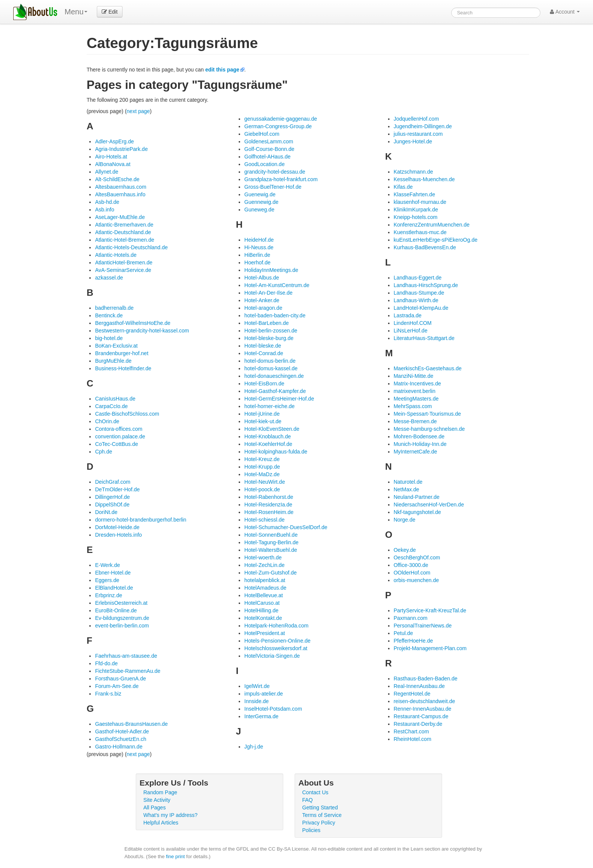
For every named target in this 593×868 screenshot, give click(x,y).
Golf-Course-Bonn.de (269, 149)
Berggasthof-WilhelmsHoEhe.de (133, 323)
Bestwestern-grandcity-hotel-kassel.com (142, 331)
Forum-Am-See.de (117, 686)
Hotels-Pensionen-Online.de (277, 641)
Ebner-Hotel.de (113, 573)
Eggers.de (107, 580)
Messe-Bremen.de (415, 421)
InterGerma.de (261, 716)
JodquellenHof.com (416, 119)
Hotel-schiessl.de (265, 520)
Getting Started (320, 807)
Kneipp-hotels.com (416, 217)
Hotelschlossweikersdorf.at (276, 648)
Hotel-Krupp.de (262, 467)
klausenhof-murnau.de (420, 202)
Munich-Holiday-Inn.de (420, 444)
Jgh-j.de (254, 747)
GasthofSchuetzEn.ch (120, 739)
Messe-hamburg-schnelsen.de (429, 429)
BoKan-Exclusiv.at (116, 346)
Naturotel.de (408, 482)
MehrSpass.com (413, 406)
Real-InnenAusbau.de (419, 686)
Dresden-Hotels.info (118, 535)
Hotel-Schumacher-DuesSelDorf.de (286, 527)
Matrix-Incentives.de (417, 384)
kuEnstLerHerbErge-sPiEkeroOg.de (436, 240)
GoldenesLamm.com (269, 141)
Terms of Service (322, 815)
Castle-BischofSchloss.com (127, 414)
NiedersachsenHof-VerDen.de (429, 505)
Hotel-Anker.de (262, 300)
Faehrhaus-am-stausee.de (126, 656)
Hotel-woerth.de (263, 557)
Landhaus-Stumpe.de (419, 293)
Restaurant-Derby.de (418, 724)
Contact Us (315, 792)
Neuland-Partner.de (417, 497)
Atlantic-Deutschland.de (123, 232)
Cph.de (103, 452)
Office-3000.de (411, 565)
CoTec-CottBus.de (116, 444)
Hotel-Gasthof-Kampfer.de (275, 391)
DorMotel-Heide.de (117, 527)
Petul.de (403, 633)
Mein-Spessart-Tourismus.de (427, 414)
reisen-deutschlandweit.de (425, 701)
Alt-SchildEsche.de (117, 179)
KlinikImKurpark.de (416, 210)
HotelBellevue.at (264, 595)
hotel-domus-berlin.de (270, 361)
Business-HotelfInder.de (123, 368)
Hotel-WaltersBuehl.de (271, 550)
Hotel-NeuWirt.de (265, 482)
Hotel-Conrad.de (264, 353)
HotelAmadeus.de (265, 588)
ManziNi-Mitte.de (414, 376)
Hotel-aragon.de (263, 308)
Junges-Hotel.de (413, 141)
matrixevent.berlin (415, 391)
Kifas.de (403, 187)
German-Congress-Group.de (278, 126)
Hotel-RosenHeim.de (269, 512)
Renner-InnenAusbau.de (423, 709)
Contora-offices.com (119, 429)
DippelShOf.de (112, 505)
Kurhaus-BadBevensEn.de (425, 247)
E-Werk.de (107, 565)
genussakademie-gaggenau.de (281, 119)
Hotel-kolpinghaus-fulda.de (276, 452)
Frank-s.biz (108, 694)
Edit (110, 12)
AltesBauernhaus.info (120, 194)
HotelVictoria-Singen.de (272, 656)
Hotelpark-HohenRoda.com (276, 626)
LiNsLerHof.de (411, 331)
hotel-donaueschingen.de (274, 376)
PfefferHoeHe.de (413, 641)
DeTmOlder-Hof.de (117, 489)
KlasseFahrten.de (414, 194)
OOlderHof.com (412, 573)
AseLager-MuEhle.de (120, 217)
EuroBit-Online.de (116, 610)
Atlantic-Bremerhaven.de (124, 225)
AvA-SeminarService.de (123, 270)
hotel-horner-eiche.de (269, 406)
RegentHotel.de (412, 694)
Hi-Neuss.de (259, 247)
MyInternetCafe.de (415, 452)
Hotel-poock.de (262, 489)
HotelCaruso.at (262, 603)
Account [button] (565, 12)
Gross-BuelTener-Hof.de (273, 187)
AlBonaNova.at (113, 164)
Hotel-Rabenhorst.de (269, 497)
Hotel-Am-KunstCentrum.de (277, 285)
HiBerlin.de (257, 255)
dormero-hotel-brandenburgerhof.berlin (140, 520)
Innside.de (257, 701)
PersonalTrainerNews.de (423, 626)
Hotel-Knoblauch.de (268, 436)
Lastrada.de (408, 315)
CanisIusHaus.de (115, 399)
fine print (175, 856)
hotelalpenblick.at (265, 580)
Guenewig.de (260, 194)
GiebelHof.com (262, 134)
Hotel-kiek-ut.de (263, 421)
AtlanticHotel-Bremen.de (124, 262)
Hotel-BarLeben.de (267, 323)
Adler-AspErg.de (114, 141)
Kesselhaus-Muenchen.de (424, 179)
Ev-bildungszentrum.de (122, 618)
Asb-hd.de (107, 202)
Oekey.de (405, 550)
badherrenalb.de (114, 308)
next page (138, 111)
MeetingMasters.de (416, 399)
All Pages (154, 807)
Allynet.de (106, 172)
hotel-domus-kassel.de (271, 368)
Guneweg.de (259, 210)
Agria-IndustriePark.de (121, 149)
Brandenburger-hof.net (122, 353)
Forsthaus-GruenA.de (120, 679)
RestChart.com (411, 731)
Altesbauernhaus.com (120, 187)
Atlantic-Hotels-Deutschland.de (131, 247)
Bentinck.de (109, 315)
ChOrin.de (107, 421)
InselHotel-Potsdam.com (273, 709)
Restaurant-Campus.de (421, 716)
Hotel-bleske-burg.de (269, 338)
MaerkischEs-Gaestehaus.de (428, 368)
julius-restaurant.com (418, 134)
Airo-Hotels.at (111, 157)
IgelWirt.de (257, 686)
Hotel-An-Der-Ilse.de (269, 293)
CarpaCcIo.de (111, 406)
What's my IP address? (170, 815)
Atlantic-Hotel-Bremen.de (124, 240)
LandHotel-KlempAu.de (421, 308)
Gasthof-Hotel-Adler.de (122, 731)
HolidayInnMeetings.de (271, 270)
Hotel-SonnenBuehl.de (271, 535)
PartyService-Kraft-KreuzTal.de (430, 610)
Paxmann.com (411, 618)
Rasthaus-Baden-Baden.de (426, 679)
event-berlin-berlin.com (122, 626)
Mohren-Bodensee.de (419, 436)
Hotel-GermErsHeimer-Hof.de (279, 399)
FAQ (307, 800)
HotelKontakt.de (263, 618)
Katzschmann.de (413, 172)
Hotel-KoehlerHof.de (268, 444)
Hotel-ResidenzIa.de (268, 505)
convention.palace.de (120, 436)
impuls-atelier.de (264, 694)
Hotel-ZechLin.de (265, 565)
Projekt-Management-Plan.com (430, 648)
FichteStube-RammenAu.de (128, 671)
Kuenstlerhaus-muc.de (420, 232)
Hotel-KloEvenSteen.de (272, 429)
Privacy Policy (319, 823)
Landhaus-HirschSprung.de (426, 285)
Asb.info (105, 210)
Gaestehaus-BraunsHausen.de (131, 724)
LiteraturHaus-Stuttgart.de (424, 338)
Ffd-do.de (106, 663)
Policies (311, 830)
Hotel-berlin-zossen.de (271, 331)
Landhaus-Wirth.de (416, 300)
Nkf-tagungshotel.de (417, 512)
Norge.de (405, 520)
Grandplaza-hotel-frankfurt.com (281, 179)
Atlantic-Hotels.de (116, 255)
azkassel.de (109, 278)
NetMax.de (407, 489)
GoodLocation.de (265, 164)
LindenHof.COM (413, 323)
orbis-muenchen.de (416, 580)
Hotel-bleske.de (263, 346)
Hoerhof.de (257, 262)
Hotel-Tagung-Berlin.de (271, 542)
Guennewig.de (261, 202)
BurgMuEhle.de (113, 361)
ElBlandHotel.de (114, 588)
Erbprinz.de (109, 595)
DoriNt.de (106, 512)
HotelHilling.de (261, 610)
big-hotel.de (109, 338)
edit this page (222, 70)
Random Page (160, 792)
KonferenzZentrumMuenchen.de (432, 225)
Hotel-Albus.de (262, 278)
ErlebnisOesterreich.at (121, 603)
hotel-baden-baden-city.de (275, 315)
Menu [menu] (76, 12)
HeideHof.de (259, 240)
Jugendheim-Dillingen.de (423, 126)
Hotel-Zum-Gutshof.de (271, 573)
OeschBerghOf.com (417, 557)
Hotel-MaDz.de (262, 474)
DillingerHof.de (112, 497)
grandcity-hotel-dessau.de (275, 172)
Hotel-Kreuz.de (262, 459)
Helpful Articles (161, 823)
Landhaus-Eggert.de (418, 278)
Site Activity (157, 800)
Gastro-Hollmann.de (119, 747)
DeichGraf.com (113, 482)
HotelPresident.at (265, 633)
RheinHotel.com (413, 739)
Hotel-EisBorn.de (264, 384)
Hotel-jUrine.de (262, 414)
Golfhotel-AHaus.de (267, 157)
